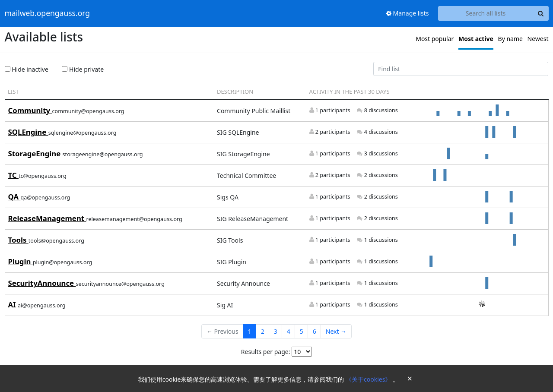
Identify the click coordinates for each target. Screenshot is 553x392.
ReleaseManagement (47, 218)
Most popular (435, 39)
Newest (538, 39)
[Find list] (461, 69)
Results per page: (266, 352)
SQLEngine (28, 132)
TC (13, 175)
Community (30, 110)
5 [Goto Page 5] (302, 331)
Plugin (21, 261)
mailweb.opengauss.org (48, 13)
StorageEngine (35, 153)
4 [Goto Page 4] (289, 331)
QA (14, 197)
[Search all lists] (486, 13)
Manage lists (408, 13)
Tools (18, 240)
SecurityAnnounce (42, 283)
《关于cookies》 (369, 379)
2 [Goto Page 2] (263, 331)
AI (13, 305)
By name (510, 39)
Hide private (83, 69)
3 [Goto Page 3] (276, 331)
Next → (336, 331)
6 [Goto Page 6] (315, 331)
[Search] (541, 13)
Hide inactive (27, 69)
